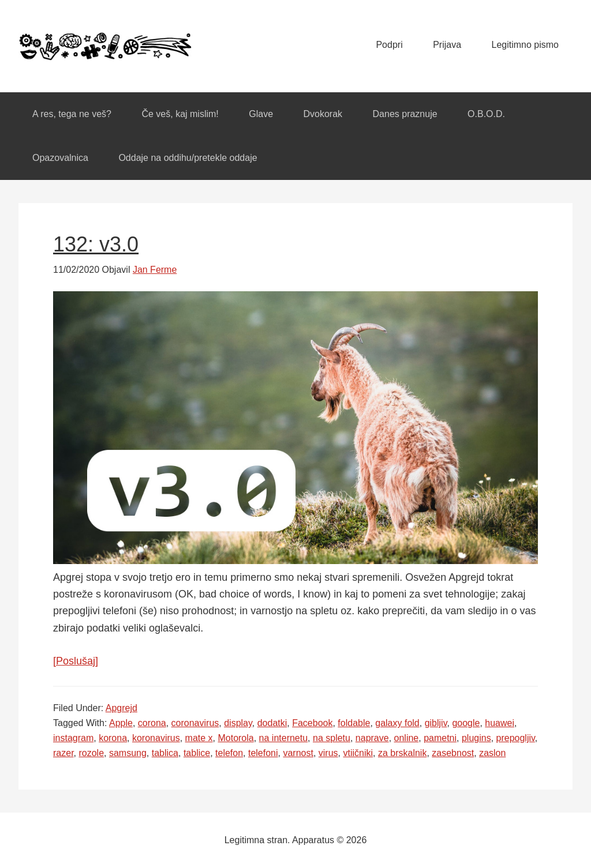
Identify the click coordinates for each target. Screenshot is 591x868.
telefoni (263, 753)
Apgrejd (121, 708)
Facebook (312, 723)
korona (113, 738)
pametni (440, 738)
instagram (73, 738)
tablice (197, 753)
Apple (121, 723)
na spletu (332, 738)
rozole (91, 753)
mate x (199, 738)
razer (63, 753)
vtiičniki (358, 753)
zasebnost (453, 753)
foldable (354, 723)
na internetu (284, 738)
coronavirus (195, 723)
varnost (298, 753)
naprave (372, 738)
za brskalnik (402, 753)
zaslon (492, 753)
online (407, 738)
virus (328, 753)
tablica (165, 753)
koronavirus (156, 738)
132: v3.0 (96, 244)
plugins (476, 738)
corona (152, 723)
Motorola (235, 738)
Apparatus (105, 46)
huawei (500, 723)
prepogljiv (516, 738)
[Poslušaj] (76, 661)
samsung (128, 753)
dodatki (272, 723)
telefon (229, 753)
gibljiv (436, 723)
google (466, 723)
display (238, 723)
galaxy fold (397, 723)
